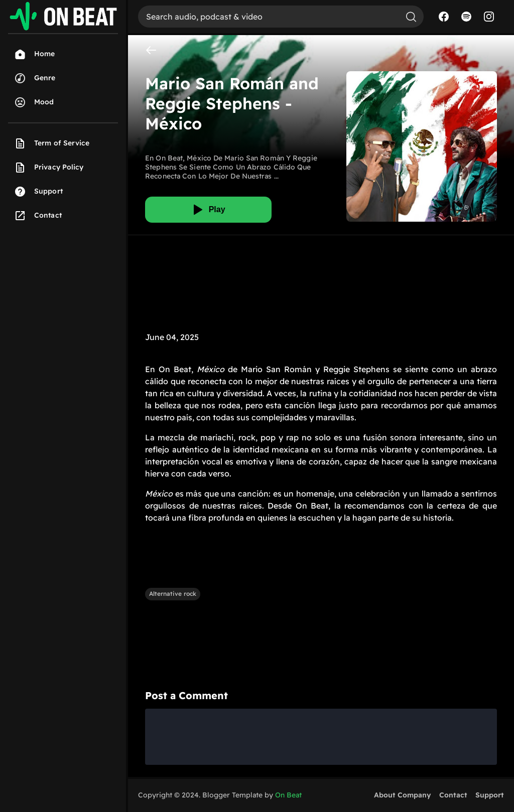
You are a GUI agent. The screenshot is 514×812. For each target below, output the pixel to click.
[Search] (268, 17)
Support (490, 795)
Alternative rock (173, 594)
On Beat (288, 795)
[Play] (208, 210)
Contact (453, 795)
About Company (403, 795)
